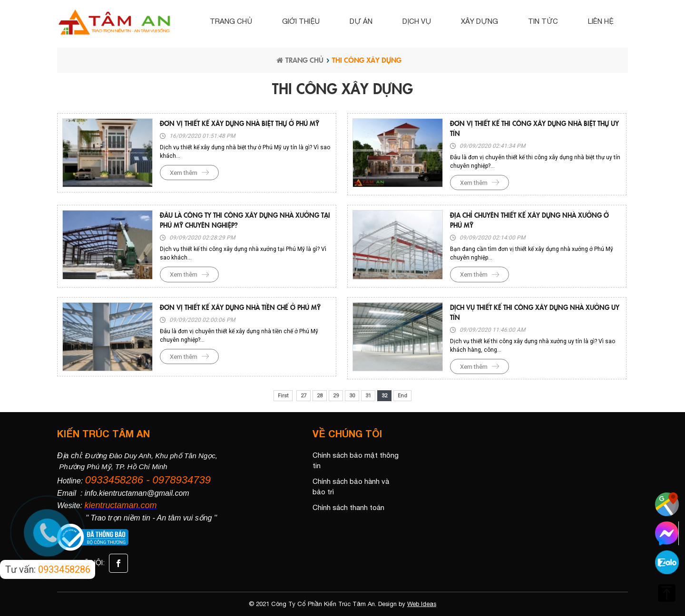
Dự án (361, 21)
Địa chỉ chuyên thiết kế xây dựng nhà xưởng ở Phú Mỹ (529, 220)
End (402, 396)
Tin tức (543, 21)
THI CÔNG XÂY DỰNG (367, 60)
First (283, 396)
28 (320, 396)
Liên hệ (601, 21)
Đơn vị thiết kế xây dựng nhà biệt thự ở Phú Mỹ (240, 123)
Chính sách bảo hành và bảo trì (351, 487)
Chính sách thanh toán (348, 507)
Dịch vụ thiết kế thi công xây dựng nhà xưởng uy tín (535, 312)
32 (384, 396)
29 (336, 396)
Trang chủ (231, 21)
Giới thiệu (301, 21)
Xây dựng (479, 21)
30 (352, 396)
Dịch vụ (417, 21)
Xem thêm (184, 173)
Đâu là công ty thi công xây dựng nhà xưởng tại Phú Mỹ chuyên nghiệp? (245, 220)
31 (368, 396)
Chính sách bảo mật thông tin (356, 461)
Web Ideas (422, 604)
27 (303, 396)
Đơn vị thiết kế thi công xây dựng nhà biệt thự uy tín (534, 128)
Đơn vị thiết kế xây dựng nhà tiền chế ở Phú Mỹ (240, 307)
